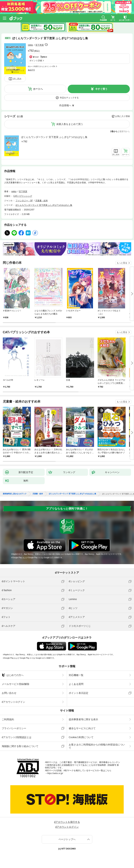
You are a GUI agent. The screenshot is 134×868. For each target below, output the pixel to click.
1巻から (114, 131)
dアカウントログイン (13, 702)
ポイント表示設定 (79, 693)
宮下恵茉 (40, 45)
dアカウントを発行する (67, 822)
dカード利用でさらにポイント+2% (42, 66)
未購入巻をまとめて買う (70, 124)
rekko (30, 45)
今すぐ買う (101, 89)
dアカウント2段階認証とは (17, 737)
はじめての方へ (13, 675)
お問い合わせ (9, 693)
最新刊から (125, 131)
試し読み (17, 79)
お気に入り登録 (122, 116)
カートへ (38, 89)
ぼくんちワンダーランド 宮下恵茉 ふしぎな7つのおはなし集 (54, 137)
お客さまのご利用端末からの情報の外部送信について (97, 746)
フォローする (46, 45)
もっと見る (122, 263)
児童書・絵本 (42, 201)
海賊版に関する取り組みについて (20, 746)
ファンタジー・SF (24, 201)
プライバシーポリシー (14, 728)
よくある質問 (76, 684)
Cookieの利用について (81, 737)
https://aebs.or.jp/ (55, 773)
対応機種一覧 (76, 675)
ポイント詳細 (36, 61)
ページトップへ (67, 839)
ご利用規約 (8, 719)
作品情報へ (65, 105)
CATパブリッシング (23, 196)
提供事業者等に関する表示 (83, 719)
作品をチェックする (69, 98)
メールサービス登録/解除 (16, 684)
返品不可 (31, 70)
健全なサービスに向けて (82, 728)
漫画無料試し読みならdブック (15, 494)
